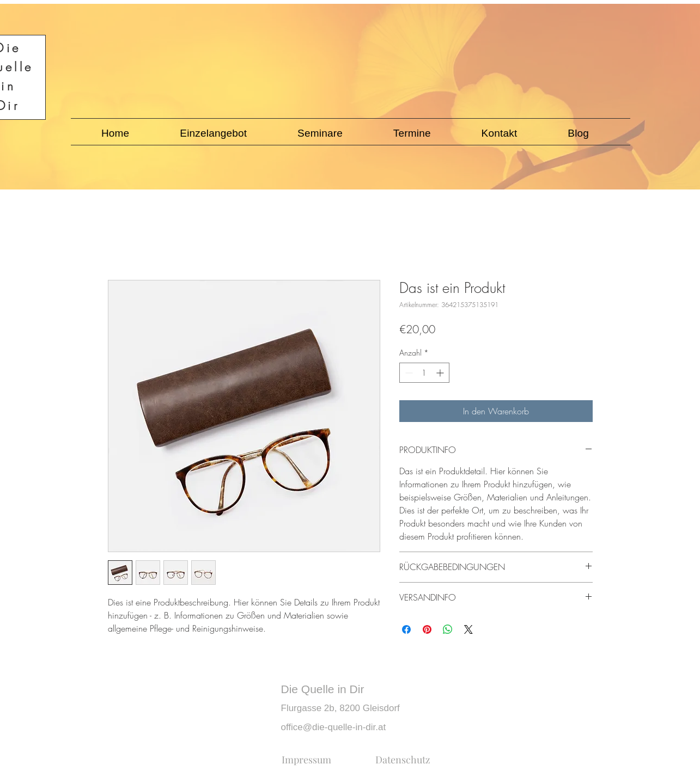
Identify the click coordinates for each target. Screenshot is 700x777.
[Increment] (441, 373)
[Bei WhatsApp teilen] (448, 629)
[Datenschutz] (403, 760)
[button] (214, 133)
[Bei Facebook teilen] (406, 629)
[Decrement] (408, 373)
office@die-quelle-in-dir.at (334, 727)
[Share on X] (468, 629)
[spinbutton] (424, 373)
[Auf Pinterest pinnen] (427, 629)
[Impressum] (306, 760)
